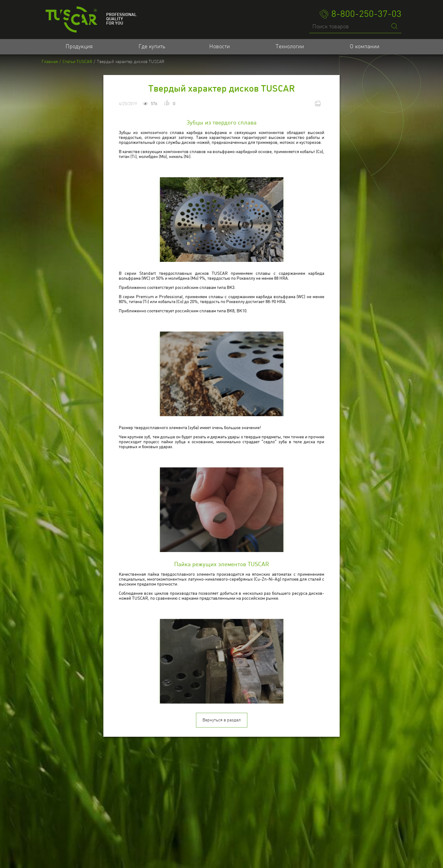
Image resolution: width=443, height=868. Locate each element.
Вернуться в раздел (222, 794)
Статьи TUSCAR (77, 62)
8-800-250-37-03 (361, 14)
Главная (50, 62)
